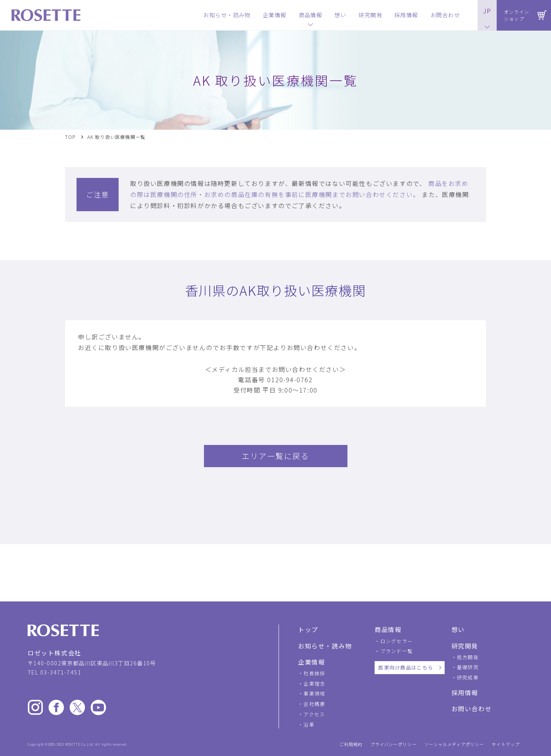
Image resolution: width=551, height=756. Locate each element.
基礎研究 (468, 667)
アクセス (314, 714)
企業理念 (314, 683)
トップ (308, 629)
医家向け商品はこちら (406, 667)
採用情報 (465, 692)
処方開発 (468, 657)
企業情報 (311, 662)
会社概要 (314, 704)
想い (458, 629)
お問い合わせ (472, 709)
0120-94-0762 (290, 380)
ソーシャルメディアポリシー (454, 744)
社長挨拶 (314, 673)
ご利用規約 (351, 744)
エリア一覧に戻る (275, 456)
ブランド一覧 (397, 651)
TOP (70, 137)
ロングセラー (397, 641)
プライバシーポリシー (394, 744)
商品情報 (388, 629)
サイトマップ (506, 744)
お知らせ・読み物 (325, 646)
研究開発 (465, 646)
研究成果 (468, 677)
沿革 (309, 724)
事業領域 (314, 693)
